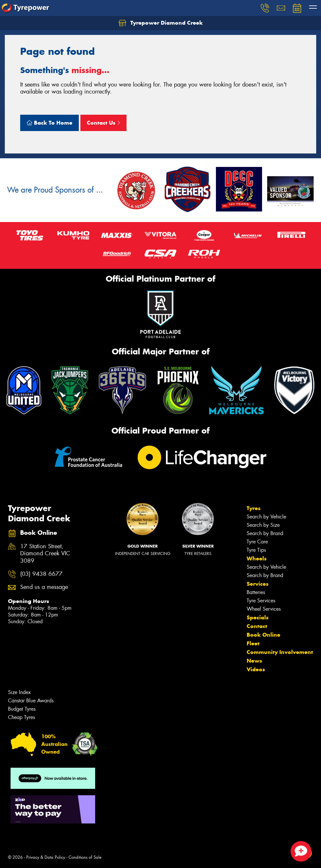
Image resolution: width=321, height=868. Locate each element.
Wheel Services (264, 609)
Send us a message (44, 587)
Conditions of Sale (85, 857)
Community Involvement (280, 652)
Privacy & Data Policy (46, 857)
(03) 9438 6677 (41, 574)
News (254, 661)
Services (258, 584)
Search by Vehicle (266, 517)
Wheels (257, 558)
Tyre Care (257, 542)
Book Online (263, 635)
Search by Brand (265, 533)
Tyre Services (261, 601)
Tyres (254, 508)
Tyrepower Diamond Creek (161, 23)
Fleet (253, 643)
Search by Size (263, 525)
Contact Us (103, 123)
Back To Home (49, 123)
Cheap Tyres (21, 717)
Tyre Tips (256, 550)
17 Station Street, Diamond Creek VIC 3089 (45, 554)
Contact (257, 626)
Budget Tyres (22, 709)
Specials (258, 617)
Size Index (19, 692)
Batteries (256, 592)
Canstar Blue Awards (31, 701)
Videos (256, 669)
